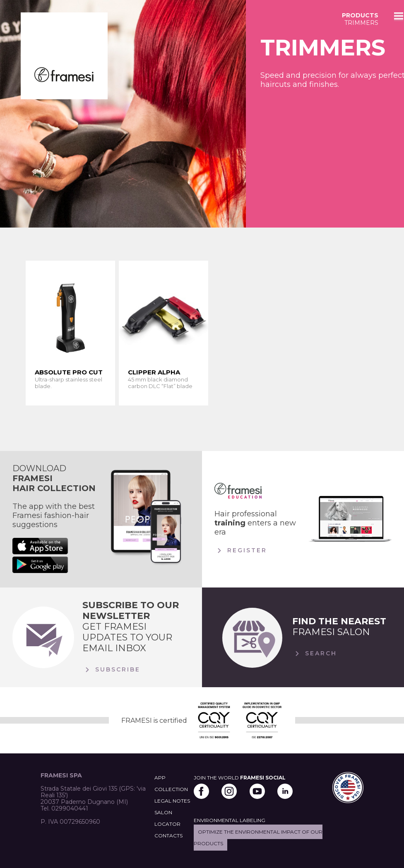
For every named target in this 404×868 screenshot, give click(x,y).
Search (315, 654)
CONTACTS (168, 836)
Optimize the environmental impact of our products (258, 838)
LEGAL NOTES (172, 801)
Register (241, 551)
